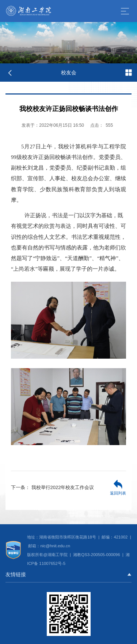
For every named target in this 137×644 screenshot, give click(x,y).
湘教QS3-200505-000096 (97, 555)
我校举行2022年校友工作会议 (53, 487)
